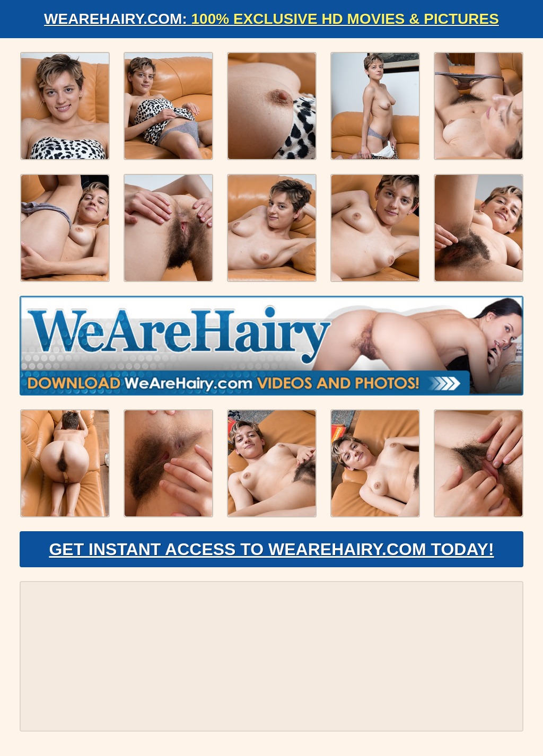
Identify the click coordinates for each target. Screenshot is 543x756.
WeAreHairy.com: (271, 19)
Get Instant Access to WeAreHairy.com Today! (271, 549)
